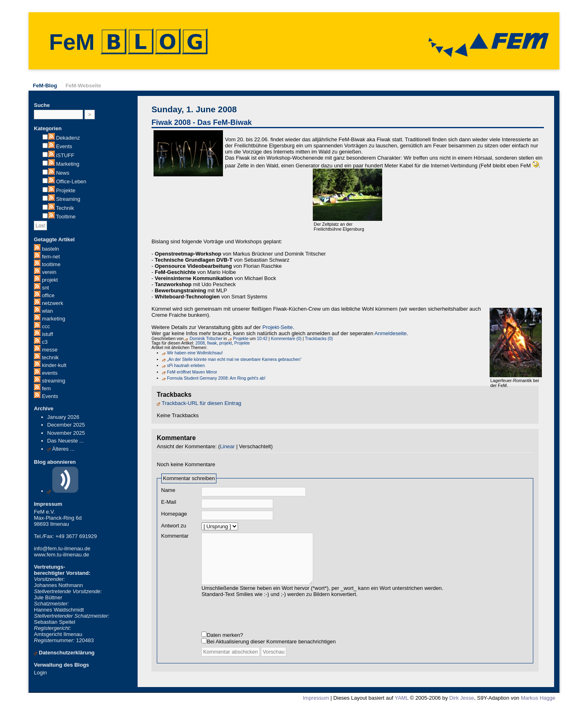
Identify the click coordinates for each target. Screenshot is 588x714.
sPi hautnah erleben (186, 366)
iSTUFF (65, 155)
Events (64, 146)
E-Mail (169, 502)
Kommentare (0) (286, 339)
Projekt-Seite (277, 327)
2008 (200, 343)
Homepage (174, 514)
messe (50, 350)
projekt (50, 280)
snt (46, 288)
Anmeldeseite (391, 333)
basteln (51, 249)
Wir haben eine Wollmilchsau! (195, 353)
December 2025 (66, 425)
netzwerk (53, 303)
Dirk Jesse (462, 706)
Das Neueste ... (66, 441)
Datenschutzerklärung (67, 653)
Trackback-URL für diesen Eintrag (202, 403)
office (48, 295)
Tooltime (66, 217)
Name (168, 490)
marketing (54, 319)
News (63, 173)
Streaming (68, 199)
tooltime (51, 264)
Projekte (66, 190)
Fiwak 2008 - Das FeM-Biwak (202, 122)
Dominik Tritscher (206, 339)
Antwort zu (174, 526)
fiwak (212, 343)
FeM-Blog (45, 86)
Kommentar (175, 536)
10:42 (262, 339)
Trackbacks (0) (319, 339)
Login (40, 673)
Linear (227, 446)
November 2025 (66, 433)
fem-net (51, 257)
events (50, 373)
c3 (45, 342)
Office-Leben (71, 181)
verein (49, 272)
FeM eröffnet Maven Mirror (192, 372)
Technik (65, 208)
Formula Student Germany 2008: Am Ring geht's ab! (216, 378)
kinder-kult (54, 365)
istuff (48, 334)
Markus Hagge (538, 706)
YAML (401, 706)
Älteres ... (63, 449)
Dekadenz (68, 138)
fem (47, 388)
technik (50, 357)
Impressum (316, 706)
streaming (54, 381)
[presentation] (263, 621)
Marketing (68, 164)
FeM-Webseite (83, 86)
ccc (46, 326)
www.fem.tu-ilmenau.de (61, 555)
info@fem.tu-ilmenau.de (62, 548)
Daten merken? (225, 643)
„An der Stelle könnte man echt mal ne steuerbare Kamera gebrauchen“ (234, 359)
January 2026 (63, 417)
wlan (48, 311)
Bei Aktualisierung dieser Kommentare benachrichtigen (271, 650)
